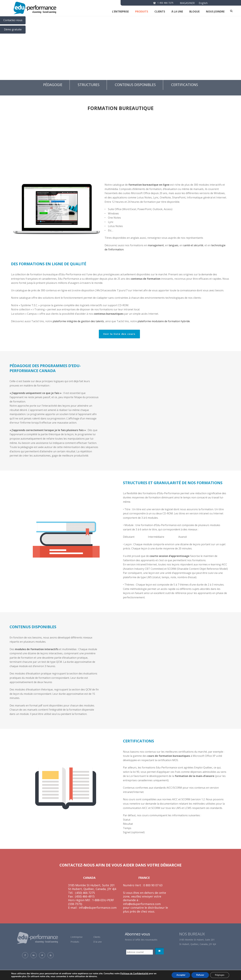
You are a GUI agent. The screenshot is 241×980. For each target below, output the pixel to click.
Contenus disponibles (135, 85)
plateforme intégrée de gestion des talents (78, 321)
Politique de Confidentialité (134, 974)
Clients (97, 937)
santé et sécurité (193, 245)
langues (174, 245)
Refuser (200, 975)
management (156, 245)
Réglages (220, 975)
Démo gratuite (13, 29)
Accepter (181, 975)
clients (160, 12)
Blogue (194, 12)
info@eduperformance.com (97, 908)
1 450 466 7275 (165, 3)
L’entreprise (120, 12)
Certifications (185, 85)
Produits (142, 12)
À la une (177, 12)
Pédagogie (53, 85)
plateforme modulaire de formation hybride (164, 321)
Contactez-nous (13, 20)
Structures (89, 85)
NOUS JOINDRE (215, 12)
